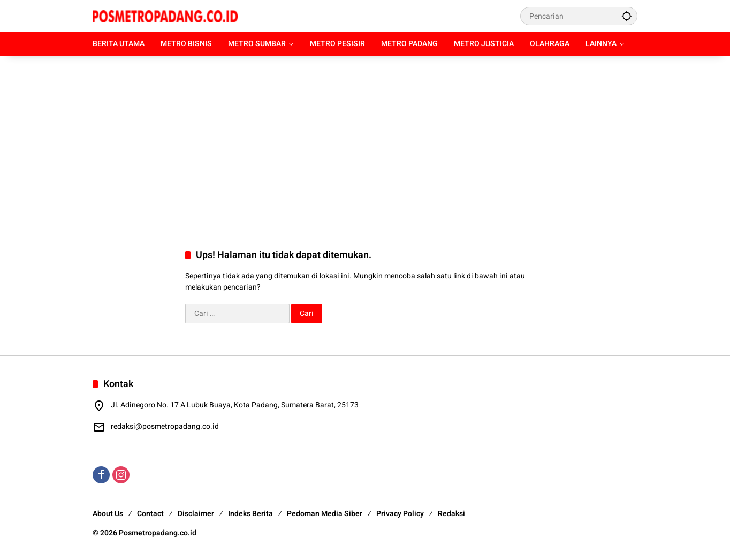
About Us (108, 514)
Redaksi (451, 514)
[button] (627, 16)
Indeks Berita (250, 514)
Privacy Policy (400, 514)
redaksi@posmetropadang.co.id (165, 426)
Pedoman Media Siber (325, 514)
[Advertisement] (365, 141)
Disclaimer (196, 514)
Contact (150, 514)
